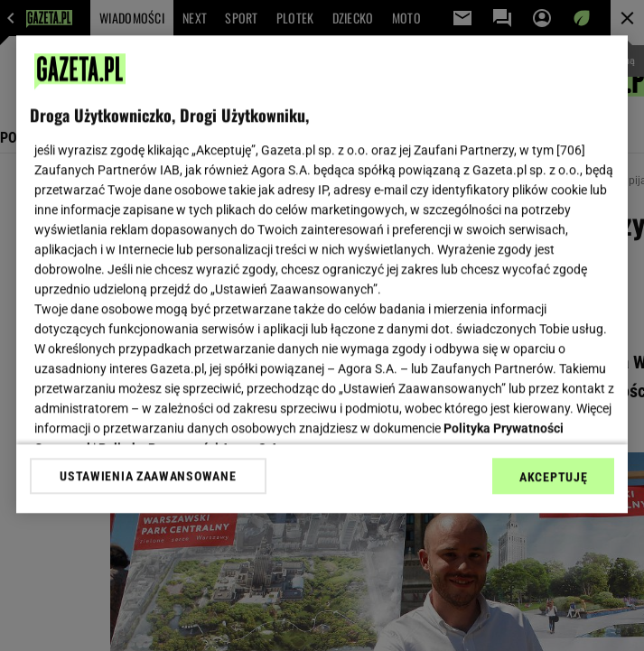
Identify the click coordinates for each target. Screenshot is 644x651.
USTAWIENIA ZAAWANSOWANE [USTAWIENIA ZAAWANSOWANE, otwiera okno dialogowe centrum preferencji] (148, 476)
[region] (322, 274)
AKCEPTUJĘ (553, 477)
